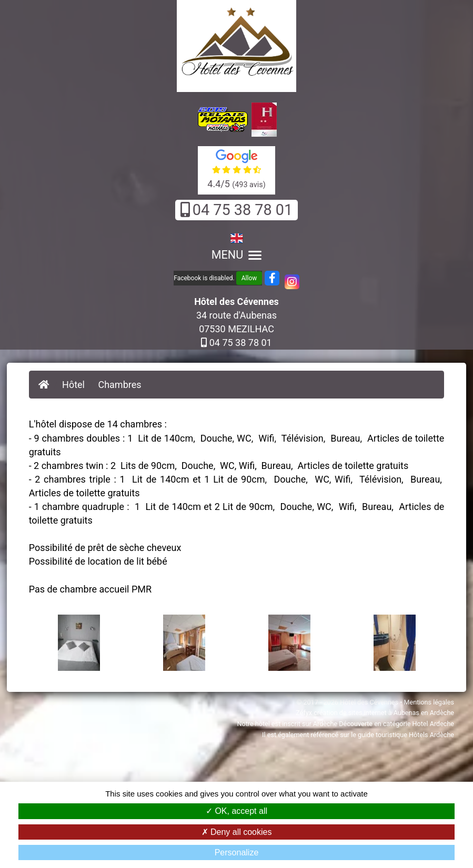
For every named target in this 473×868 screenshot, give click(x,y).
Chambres (119, 385)
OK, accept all (236, 811)
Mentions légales (429, 702)
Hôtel (73, 385)
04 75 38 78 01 (236, 210)
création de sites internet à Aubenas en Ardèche (384, 713)
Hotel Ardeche (434, 724)
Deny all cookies (237, 832)
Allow (249, 278)
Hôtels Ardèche (431, 735)
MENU (237, 255)
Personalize (237, 852)
